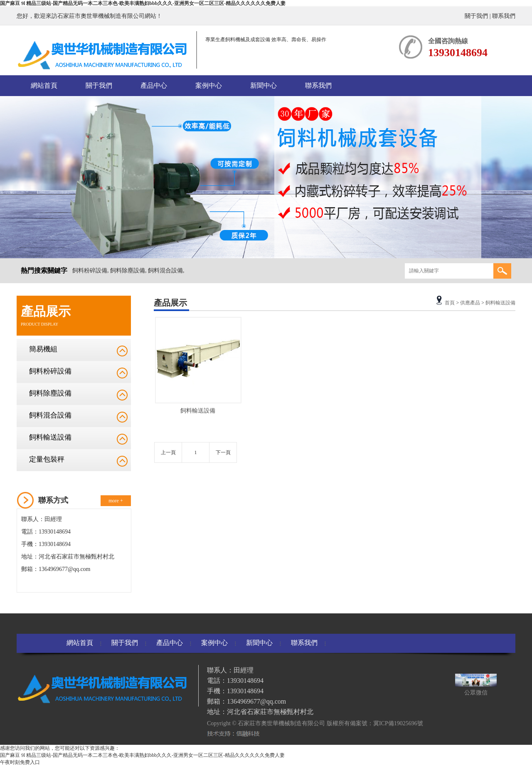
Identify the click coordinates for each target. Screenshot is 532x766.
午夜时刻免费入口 (20, 762)
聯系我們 (504, 16)
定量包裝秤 (47, 459)
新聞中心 (264, 85)
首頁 (450, 303)
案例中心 (209, 85)
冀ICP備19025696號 (398, 723)
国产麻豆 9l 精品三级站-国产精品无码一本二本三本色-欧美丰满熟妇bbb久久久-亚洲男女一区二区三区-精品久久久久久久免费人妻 (143, 3)
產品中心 (154, 85)
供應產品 (470, 303)
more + (116, 501)
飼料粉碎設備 (50, 371)
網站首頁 (44, 85)
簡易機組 (43, 349)
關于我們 (476, 16)
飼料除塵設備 (50, 393)
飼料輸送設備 (50, 437)
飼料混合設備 (50, 415)
